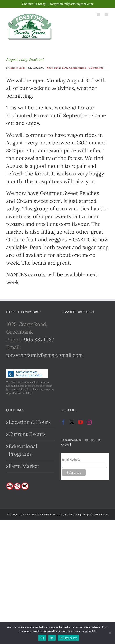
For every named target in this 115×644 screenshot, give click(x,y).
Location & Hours (30, 422)
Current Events (27, 434)
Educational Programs (23, 450)
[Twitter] (72, 422)
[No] (110, 633)
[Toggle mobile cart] (98, 15)
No (52, 638)
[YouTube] (80, 422)
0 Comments (96, 68)
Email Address (71, 460)
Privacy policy (68, 638)
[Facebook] (63, 422)
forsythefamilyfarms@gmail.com (72, 4)
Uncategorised (78, 68)
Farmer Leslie (17, 68)
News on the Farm (57, 68)
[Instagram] (89, 422)
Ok (42, 638)
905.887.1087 (39, 340)
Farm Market (24, 466)
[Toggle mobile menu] (107, 15)
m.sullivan (102, 514)
